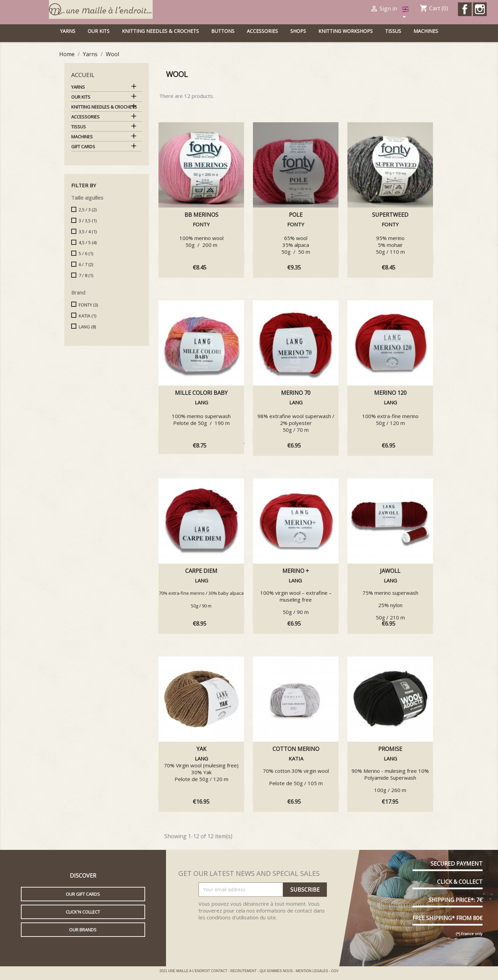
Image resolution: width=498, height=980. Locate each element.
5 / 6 (86, 253)
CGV (335, 971)
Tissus (393, 31)
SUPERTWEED (390, 215)
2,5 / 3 (88, 210)
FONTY (88, 305)
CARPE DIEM (201, 571)
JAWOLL (390, 571)
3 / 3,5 (88, 221)
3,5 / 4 (88, 231)
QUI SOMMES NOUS (276, 971)
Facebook (465, 9)
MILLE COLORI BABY (201, 393)
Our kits (99, 31)
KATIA (87, 316)
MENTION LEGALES (312, 971)
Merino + (296, 571)
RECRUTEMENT (244, 971)
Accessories (262, 31)
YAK (201, 749)
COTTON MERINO (296, 749)
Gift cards (83, 147)
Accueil (83, 75)
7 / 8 (86, 275)
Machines (426, 31)
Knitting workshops (346, 31)
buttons (223, 31)
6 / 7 (86, 264)
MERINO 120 (390, 393)
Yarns (68, 31)
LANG (87, 327)
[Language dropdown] (406, 13)
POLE (296, 215)
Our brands (83, 930)
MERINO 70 (296, 393)
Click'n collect (83, 912)
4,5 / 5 (88, 242)
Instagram (480, 9)
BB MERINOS (201, 215)
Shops (298, 31)
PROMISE (390, 749)
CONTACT (220, 971)
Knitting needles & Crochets (160, 31)
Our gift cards (83, 894)
